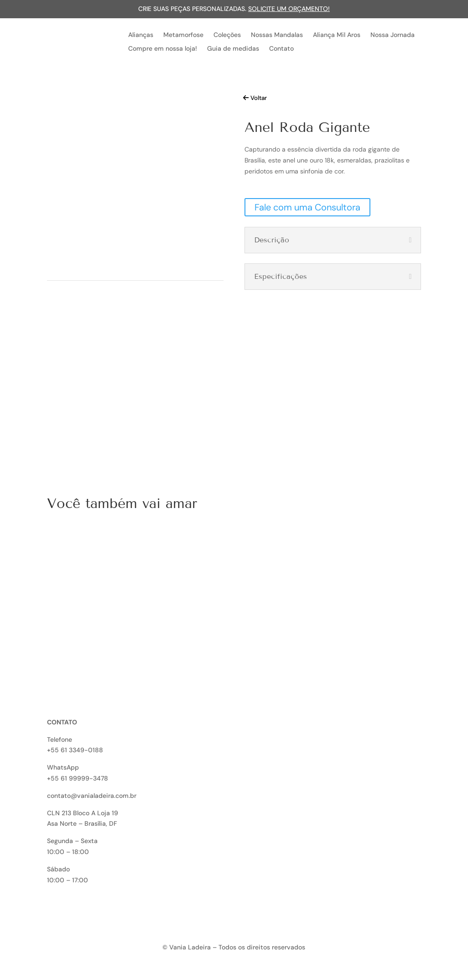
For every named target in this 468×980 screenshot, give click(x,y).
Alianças (141, 35)
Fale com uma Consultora (307, 207)
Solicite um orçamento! (289, 9)
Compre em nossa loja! (163, 49)
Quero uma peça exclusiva (114, 430)
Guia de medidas (233, 49)
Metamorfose (183, 35)
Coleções (227, 35)
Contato (281, 49)
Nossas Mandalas (277, 35)
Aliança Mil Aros (337, 35)
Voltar (259, 98)
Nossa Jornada (393, 35)
